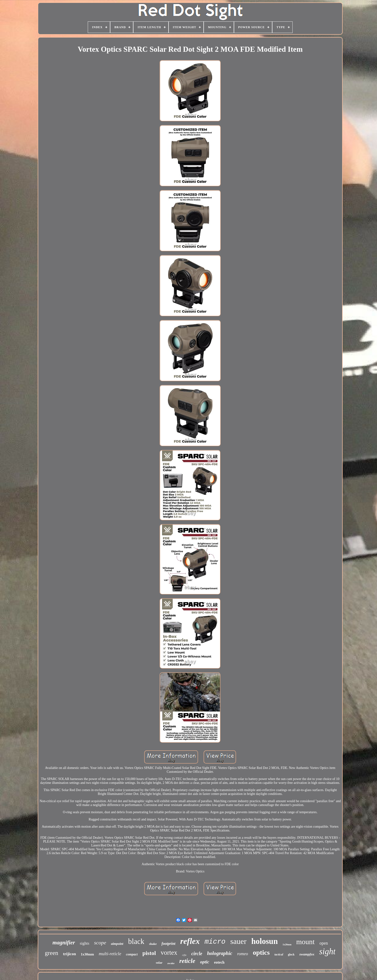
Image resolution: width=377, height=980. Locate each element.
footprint (169, 944)
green (52, 953)
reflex (190, 941)
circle (197, 954)
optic (205, 962)
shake (153, 944)
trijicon (69, 954)
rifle (184, 955)
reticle (187, 961)
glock (291, 954)
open (324, 943)
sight (327, 951)
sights (85, 943)
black (136, 941)
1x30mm (87, 954)
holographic (220, 953)
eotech (219, 962)
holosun (264, 941)
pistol (149, 953)
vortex (169, 953)
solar (159, 963)
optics (261, 952)
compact (132, 954)
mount (305, 942)
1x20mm (287, 945)
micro (215, 942)
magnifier (64, 943)
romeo (242, 954)
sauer (239, 941)
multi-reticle (110, 954)
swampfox (307, 954)
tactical (279, 954)
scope (100, 943)
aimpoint (117, 944)
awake (171, 963)
